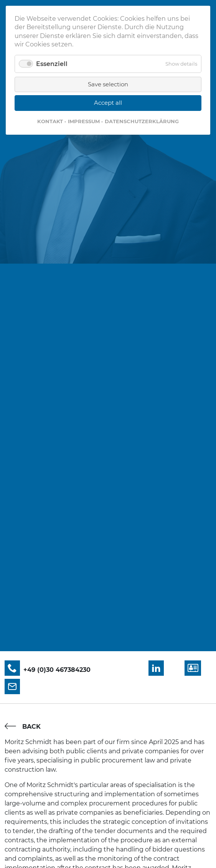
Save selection (108, 84)
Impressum (84, 121)
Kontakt (50, 121)
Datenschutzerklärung (142, 121)
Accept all (108, 103)
